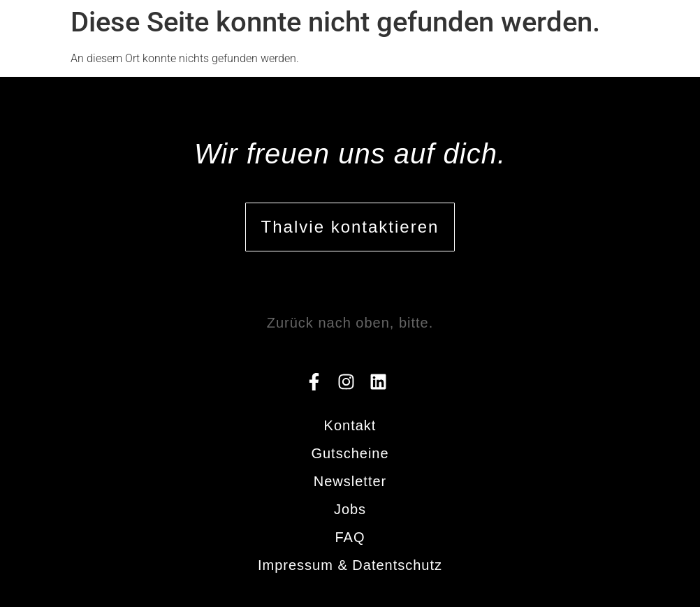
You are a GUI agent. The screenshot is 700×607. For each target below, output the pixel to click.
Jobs (350, 509)
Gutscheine (350, 453)
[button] (656, 27)
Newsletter (350, 481)
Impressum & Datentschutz (350, 565)
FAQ (350, 537)
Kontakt (350, 425)
